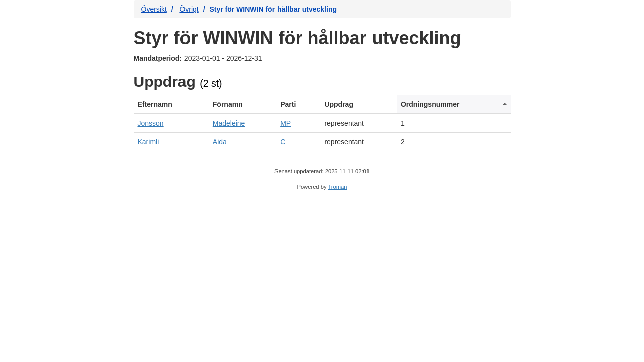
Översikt (154, 9)
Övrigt (189, 9)
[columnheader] (171, 104)
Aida (220, 142)
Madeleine (229, 123)
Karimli (149, 142)
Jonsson (151, 123)
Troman (337, 187)
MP (285, 123)
